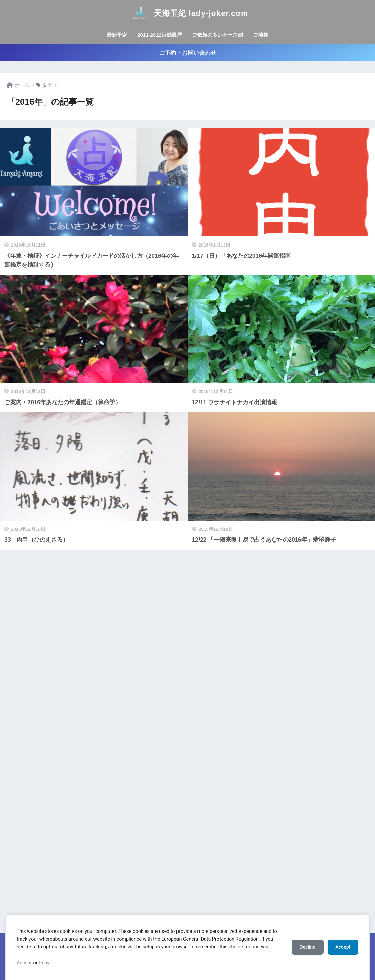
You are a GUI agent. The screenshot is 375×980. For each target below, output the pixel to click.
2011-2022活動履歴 (160, 35)
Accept (24, 963)
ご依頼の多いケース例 (217, 35)
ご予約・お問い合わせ (188, 53)
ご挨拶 (261, 35)
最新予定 (117, 35)
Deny (44, 963)
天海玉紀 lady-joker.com (188, 13)
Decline (307, 947)
